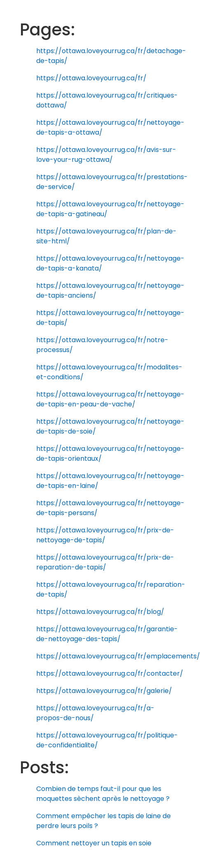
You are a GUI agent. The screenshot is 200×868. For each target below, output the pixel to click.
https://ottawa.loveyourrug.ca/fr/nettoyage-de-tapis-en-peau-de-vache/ (110, 399)
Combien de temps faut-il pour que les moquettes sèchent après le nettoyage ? (103, 794)
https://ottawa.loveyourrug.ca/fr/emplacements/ (118, 656)
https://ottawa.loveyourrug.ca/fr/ (91, 78)
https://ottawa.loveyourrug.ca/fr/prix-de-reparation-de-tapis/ (105, 562)
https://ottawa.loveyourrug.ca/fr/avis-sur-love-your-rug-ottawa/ (106, 155)
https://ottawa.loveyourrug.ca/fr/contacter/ (110, 673)
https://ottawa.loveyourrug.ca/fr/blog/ (100, 612)
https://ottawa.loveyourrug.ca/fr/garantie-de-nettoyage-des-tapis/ (107, 634)
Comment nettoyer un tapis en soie (94, 843)
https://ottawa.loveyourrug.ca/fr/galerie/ (104, 691)
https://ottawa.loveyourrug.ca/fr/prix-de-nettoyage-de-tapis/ (105, 535)
